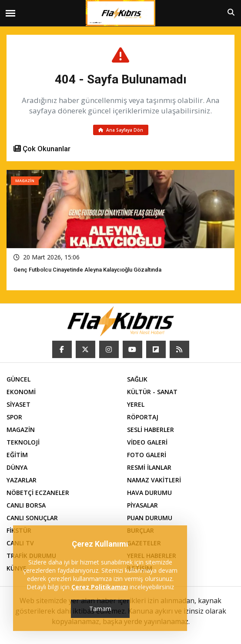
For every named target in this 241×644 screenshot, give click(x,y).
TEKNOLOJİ (23, 442)
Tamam (100, 609)
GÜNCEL (18, 379)
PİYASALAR (142, 505)
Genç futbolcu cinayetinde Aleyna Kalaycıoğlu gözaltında (87, 270)
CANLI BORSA (26, 505)
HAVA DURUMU (149, 493)
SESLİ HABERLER (151, 430)
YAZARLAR (22, 480)
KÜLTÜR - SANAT (152, 392)
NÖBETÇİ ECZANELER (38, 493)
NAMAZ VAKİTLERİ (154, 480)
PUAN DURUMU (150, 518)
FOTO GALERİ (147, 455)
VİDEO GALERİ (147, 442)
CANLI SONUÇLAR (32, 518)
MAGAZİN (21, 430)
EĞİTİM (17, 455)
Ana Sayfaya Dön (121, 130)
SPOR (14, 417)
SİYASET (18, 404)
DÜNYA (17, 467)
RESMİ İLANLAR (149, 467)
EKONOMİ (21, 392)
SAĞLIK (137, 379)
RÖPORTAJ (143, 417)
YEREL (136, 404)
